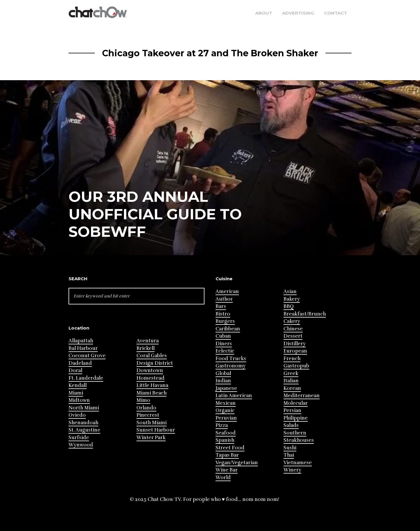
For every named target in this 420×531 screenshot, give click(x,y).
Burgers (225, 321)
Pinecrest (148, 415)
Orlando (146, 408)
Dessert (293, 336)
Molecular (296, 403)
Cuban (223, 336)
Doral (75, 370)
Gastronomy (231, 366)
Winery (292, 470)
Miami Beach (152, 393)
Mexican (226, 403)
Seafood (226, 433)
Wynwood (81, 445)
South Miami (152, 423)
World (223, 477)
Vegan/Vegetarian (237, 463)
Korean (292, 388)
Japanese (226, 388)
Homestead (150, 378)
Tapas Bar (227, 455)
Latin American (234, 396)
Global (223, 373)
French (292, 359)
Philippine (296, 418)
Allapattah (81, 341)
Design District (155, 363)
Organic (225, 410)
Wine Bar (227, 470)
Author (224, 299)
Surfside (79, 438)
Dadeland (80, 363)
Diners (224, 344)
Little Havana (152, 385)
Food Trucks (231, 359)
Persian (292, 410)
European (295, 351)
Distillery (295, 344)
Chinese (293, 329)
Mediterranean (302, 396)
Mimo (143, 400)
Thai (289, 455)
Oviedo (77, 415)
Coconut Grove (87, 356)
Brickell (146, 348)
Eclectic (225, 351)
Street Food (230, 448)
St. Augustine (84, 430)
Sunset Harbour (156, 430)
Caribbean (228, 329)
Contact (336, 13)
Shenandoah (83, 423)
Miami (76, 393)
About (264, 13)
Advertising (298, 13)
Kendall (78, 385)
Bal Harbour (83, 348)
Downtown (150, 370)
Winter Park (151, 438)
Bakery (292, 299)
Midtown (79, 400)
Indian (223, 381)
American (227, 291)
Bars (221, 306)
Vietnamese (298, 463)
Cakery (292, 321)
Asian (290, 291)
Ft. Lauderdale (86, 378)
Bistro (223, 314)
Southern (295, 433)
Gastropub (296, 366)
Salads (291, 425)
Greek (291, 373)
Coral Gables (152, 356)
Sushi (290, 448)
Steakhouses (299, 440)
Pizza (222, 425)
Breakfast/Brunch (305, 314)
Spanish (225, 440)
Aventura (148, 341)
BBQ (289, 306)
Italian (291, 381)
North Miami (84, 408)
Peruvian (226, 418)
